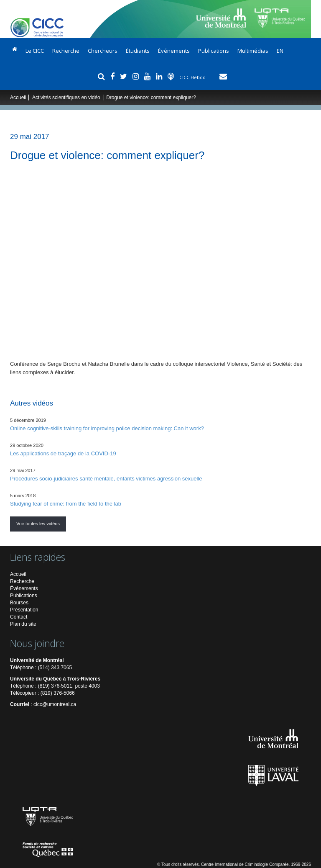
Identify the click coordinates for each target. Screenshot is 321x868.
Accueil (18, 98)
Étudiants (138, 51)
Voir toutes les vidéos (38, 524)
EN (280, 51)
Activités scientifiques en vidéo (67, 98)
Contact (19, 617)
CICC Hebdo (193, 77)
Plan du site (23, 624)
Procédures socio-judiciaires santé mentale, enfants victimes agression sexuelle (106, 479)
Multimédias (253, 51)
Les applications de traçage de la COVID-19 (63, 453)
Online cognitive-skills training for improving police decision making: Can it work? (107, 428)
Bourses (19, 603)
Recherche (66, 51)
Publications (214, 51)
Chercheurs (103, 51)
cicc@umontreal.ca (55, 704)
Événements (174, 51)
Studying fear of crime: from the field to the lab (66, 504)
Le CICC (35, 51)
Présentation (24, 610)
